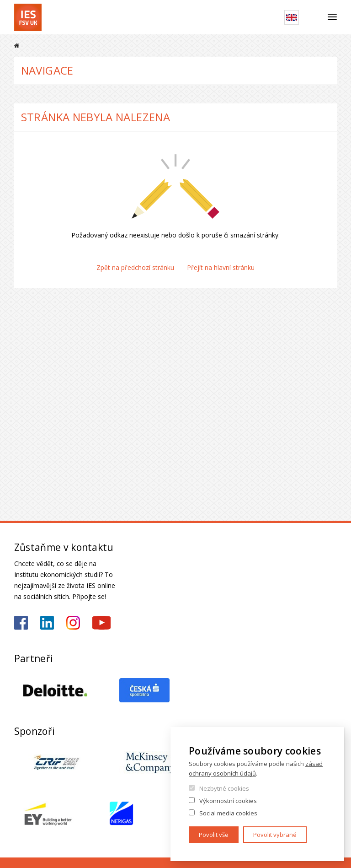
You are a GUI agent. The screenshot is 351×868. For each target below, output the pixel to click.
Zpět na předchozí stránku (135, 267)
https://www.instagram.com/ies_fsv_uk (73, 623)
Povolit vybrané (275, 835)
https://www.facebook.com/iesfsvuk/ (21, 623)
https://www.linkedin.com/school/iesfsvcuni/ (47, 623)
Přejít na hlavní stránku (221, 267)
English (292, 17)
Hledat (313, 17)
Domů (17, 46)
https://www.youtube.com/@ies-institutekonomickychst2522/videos (101, 623)
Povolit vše (214, 835)
